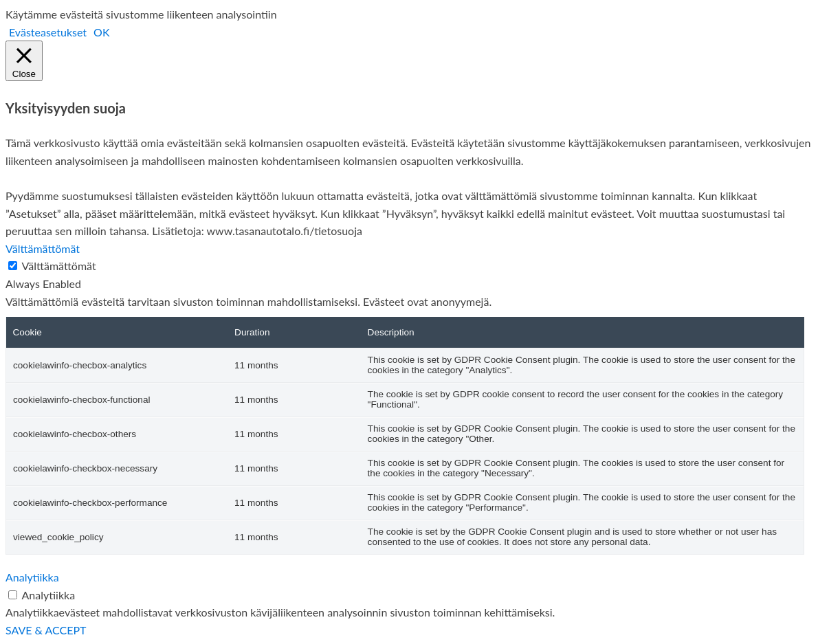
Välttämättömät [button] (43, 248)
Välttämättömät (59, 266)
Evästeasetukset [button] (48, 32)
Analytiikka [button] (32, 577)
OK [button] (101, 32)
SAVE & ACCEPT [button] (46, 630)
